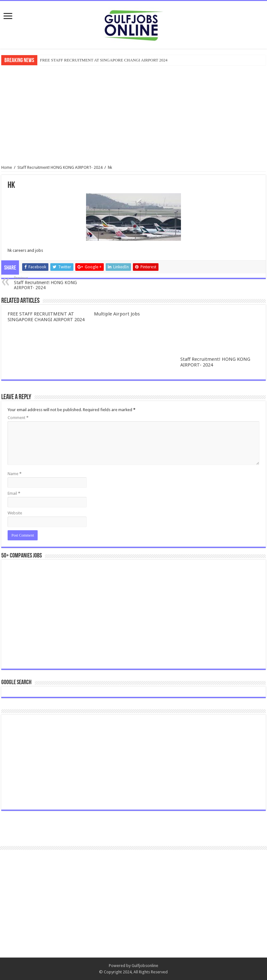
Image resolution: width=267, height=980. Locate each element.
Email (14, 493)
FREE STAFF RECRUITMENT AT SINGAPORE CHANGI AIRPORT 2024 (104, 60)
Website (15, 513)
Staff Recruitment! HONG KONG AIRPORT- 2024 (60, 167)
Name (15, 474)
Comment (18, 418)
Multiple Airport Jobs (117, 314)
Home (7, 167)
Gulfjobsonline (145, 966)
